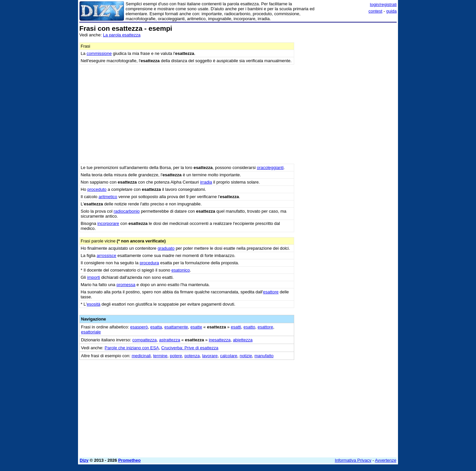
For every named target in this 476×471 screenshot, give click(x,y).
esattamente (176, 327)
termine (160, 356)
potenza (192, 356)
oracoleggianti (270, 168)
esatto (249, 327)
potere (176, 356)
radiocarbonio (127, 211)
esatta (156, 327)
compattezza (144, 340)
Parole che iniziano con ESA (132, 348)
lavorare (210, 356)
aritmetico (108, 197)
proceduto (97, 189)
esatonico (181, 270)
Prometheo (130, 460)
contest (376, 11)
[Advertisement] (347, 124)
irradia (206, 182)
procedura (150, 263)
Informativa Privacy (353, 460)
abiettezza (243, 340)
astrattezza (170, 340)
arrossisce (106, 256)
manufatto (264, 356)
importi (94, 277)
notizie (246, 356)
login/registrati (383, 4)
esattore (271, 292)
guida (391, 11)
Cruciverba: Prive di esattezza (190, 348)
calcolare (229, 356)
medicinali (141, 356)
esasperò (139, 327)
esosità (93, 304)
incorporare (108, 223)
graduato (166, 248)
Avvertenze (386, 460)
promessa (126, 285)
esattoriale (91, 332)
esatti (236, 327)
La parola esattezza (122, 35)
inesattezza (220, 340)
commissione (99, 53)
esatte (196, 327)
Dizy (84, 460)
